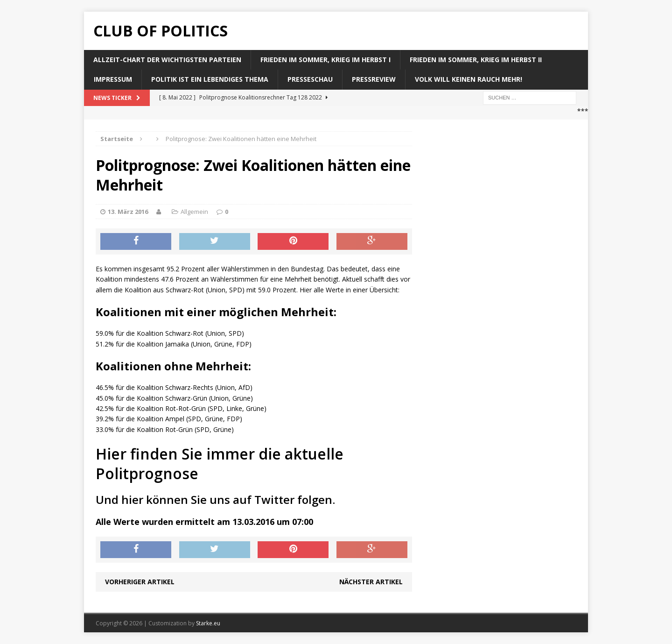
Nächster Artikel (371, 582)
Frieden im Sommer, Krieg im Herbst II (476, 60)
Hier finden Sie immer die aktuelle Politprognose (220, 464)
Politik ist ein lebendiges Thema (210, 79)
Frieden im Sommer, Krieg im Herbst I (325, 60)
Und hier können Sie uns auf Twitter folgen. (215, 499)
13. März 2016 (128, 212)
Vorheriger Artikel (140, 582)
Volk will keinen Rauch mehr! (469, 79)
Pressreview (374, 79)
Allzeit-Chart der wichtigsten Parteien (167, 60)
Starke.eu (208, 623)
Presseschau (310, 79)
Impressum (113, 79)
